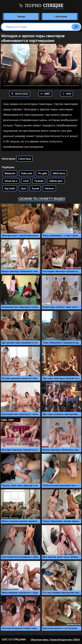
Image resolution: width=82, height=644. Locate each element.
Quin (23, 188)
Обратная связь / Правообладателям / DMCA (55, 640)
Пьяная (39, 181)
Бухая (35, 188)
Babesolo (10, 173)
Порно (41, 6)
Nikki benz (59, 173)
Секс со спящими (14, 640)
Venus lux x (11, 181)
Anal (26, 181)
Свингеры (25, 159)
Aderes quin (56, 181)
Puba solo (27, 173)
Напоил (49, 188)
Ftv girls (42, 173)
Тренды (21, 16)
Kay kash (10, 188)
